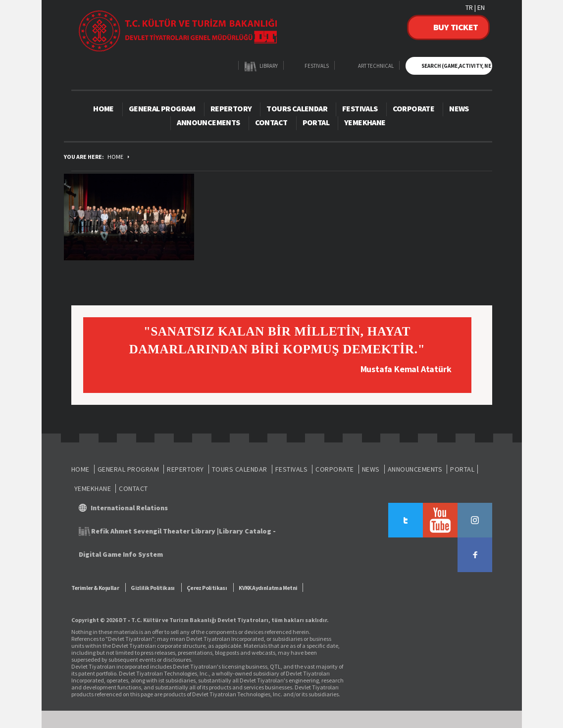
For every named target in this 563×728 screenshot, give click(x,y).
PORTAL (316, 122)
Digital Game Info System (121, 554)
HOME (103, 108)
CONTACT (271, 122)
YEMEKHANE (365, 122)
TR (469, 7)
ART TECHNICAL (376, 66)
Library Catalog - (247, 531)
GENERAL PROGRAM (162, 108)
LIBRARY (269, 66)
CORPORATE (414, 108)
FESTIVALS (317, 66)
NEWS (459, 108)
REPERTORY (231, 108)
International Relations (129, 508)
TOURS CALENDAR (297, 108)
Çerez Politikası (207, 588)
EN (481, 7)
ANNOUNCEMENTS (208, 122)
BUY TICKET (456, 27)
